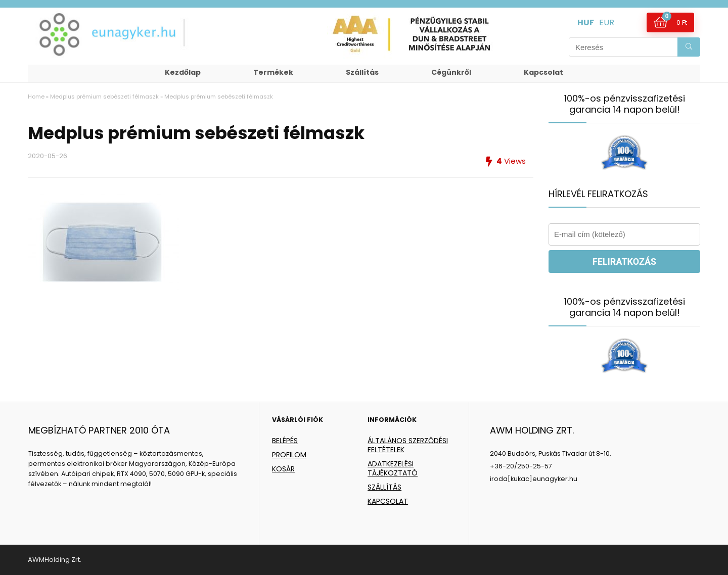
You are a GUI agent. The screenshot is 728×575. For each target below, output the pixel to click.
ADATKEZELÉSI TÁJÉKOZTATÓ (393, 468)
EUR (607, 22)
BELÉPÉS (285, 441)
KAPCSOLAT (388, 501)
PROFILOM (289, 455)
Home (36, 97)
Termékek (273, 72)
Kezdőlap (183, 72)
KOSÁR (283, 469)
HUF (586, 22)
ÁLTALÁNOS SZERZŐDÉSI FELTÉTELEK (408, 445)
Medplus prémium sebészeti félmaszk (104, 97)
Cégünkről (451, 72)
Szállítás (362, 72)
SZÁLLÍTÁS (384, 487)
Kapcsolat (543, 72)
